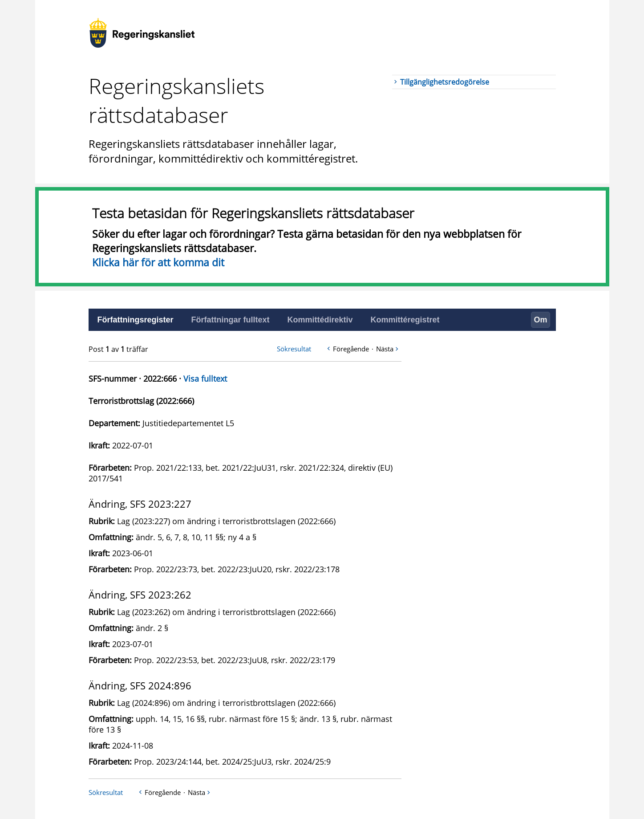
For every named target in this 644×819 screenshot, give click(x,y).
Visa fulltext (205, 379)
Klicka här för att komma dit (158, 262)
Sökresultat (294, 349)
